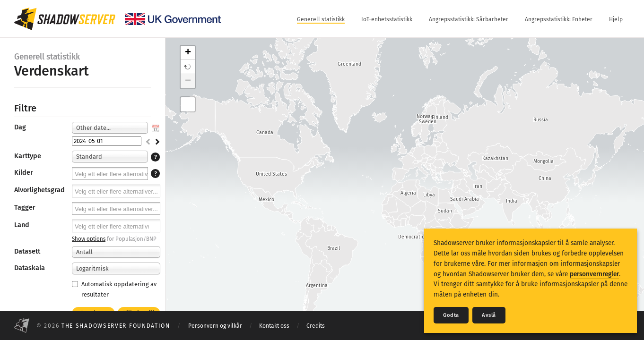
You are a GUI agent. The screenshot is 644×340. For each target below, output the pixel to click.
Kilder (24, 173)
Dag (20, 127)
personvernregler (594, 274)
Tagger (25, 208)
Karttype (28, 156)
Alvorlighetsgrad (39, 190)
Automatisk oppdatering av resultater (114, 289)
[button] (188, 67)
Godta (451, 315)
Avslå (489, 315)
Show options (89, 239)
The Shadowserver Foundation (116, 326)
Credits (316, 326)
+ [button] (188, 53)
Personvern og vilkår (215, 326)
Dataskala (30, 268)
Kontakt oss (274, 326)
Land (22, 225)
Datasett (27, 251)
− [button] (188, 81)
